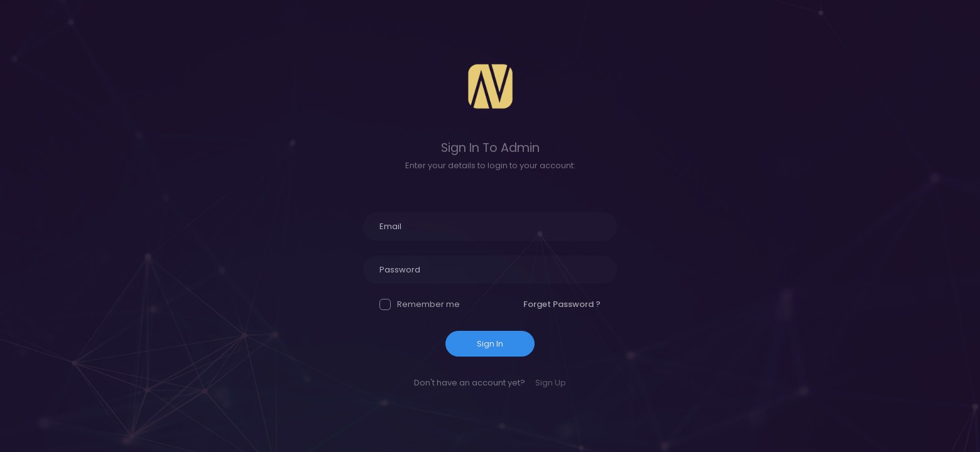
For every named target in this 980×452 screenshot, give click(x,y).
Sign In (490, 344)
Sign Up (551, 383)
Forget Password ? (562, 304)
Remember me (420, 304)
